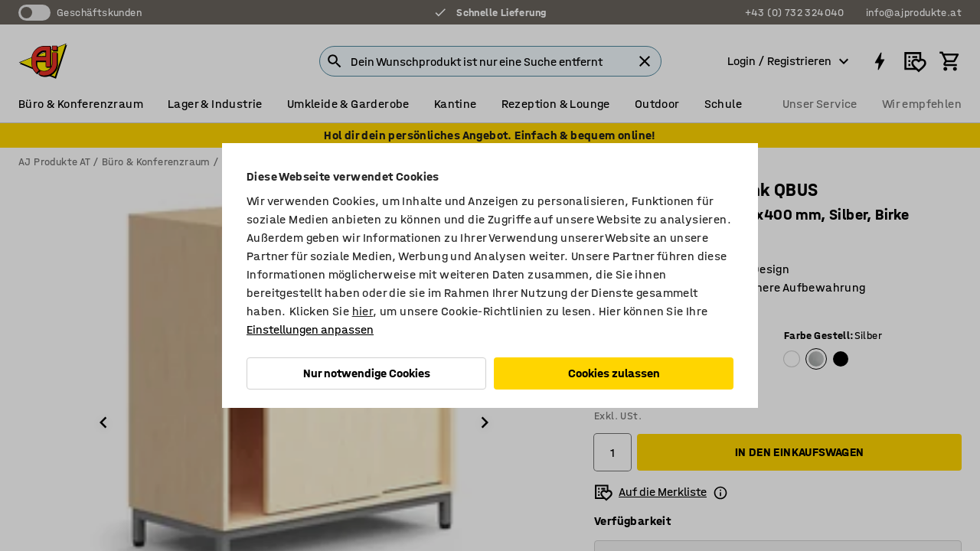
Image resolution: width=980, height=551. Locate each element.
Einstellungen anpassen (310, 329)
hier (363, 311)
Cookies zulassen (614, 373)
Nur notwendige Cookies (367, 373)
